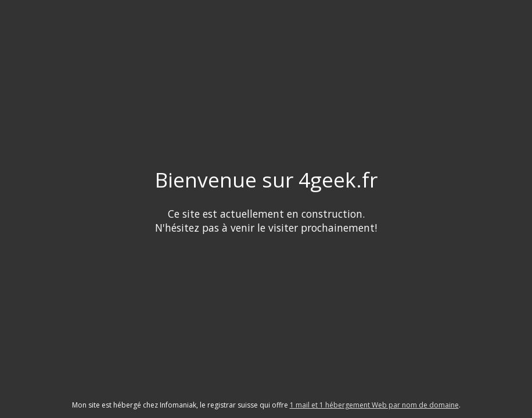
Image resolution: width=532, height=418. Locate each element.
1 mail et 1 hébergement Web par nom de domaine (374, 405)
